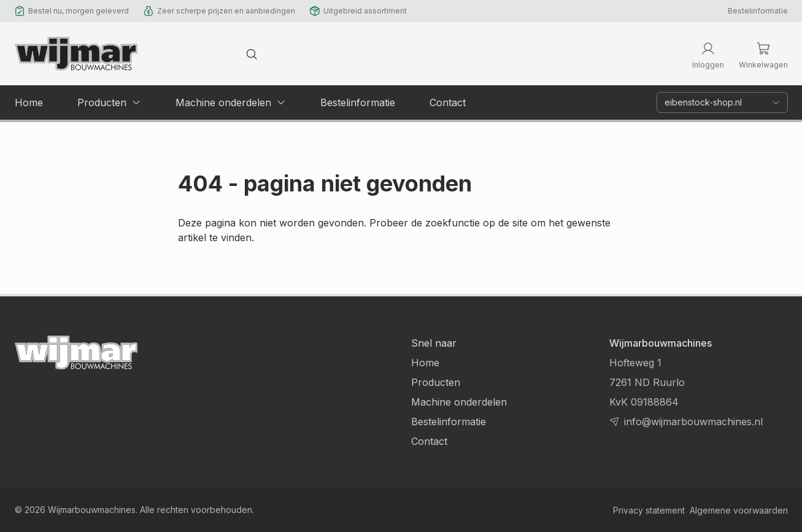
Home (425, 363)
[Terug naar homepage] (76, 54)
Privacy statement (649, 510)
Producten (436, 382)
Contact (429, 441)
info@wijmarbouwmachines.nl (693, 422)
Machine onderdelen (459, 402)
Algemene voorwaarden (739, 510)
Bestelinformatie (758, 11)
